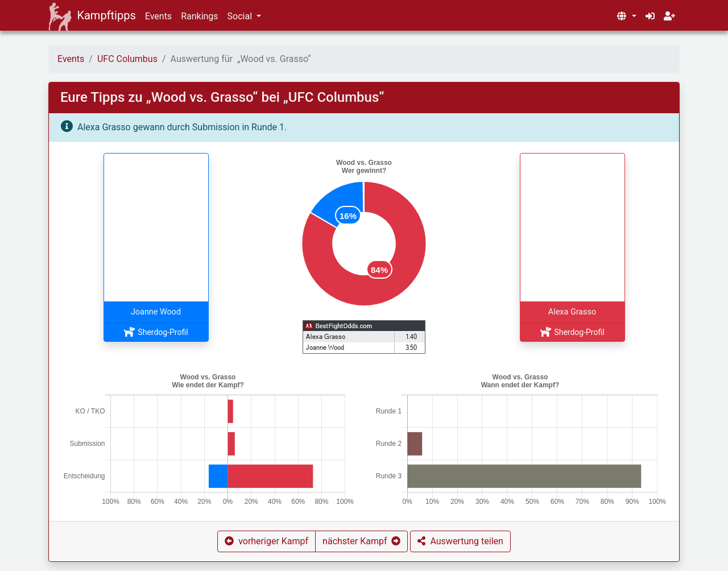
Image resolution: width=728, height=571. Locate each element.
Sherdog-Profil (156, 332)
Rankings (199, 16)
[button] (626, 16)
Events (158, 16)
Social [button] (241, 16)
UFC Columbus (127, 59)
